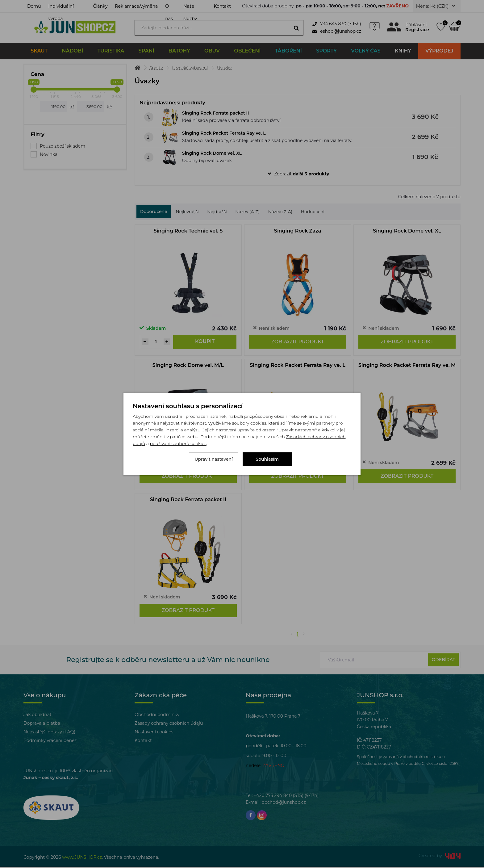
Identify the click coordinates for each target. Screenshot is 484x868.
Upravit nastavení (214, 459)
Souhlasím (267, 459)
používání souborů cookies (178, 443)
